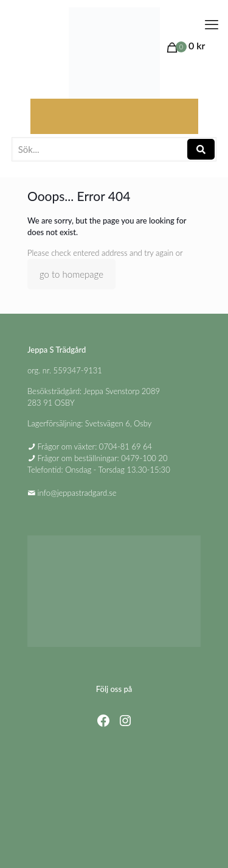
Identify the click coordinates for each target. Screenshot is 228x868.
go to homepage (71, 274)
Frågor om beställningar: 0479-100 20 (103, 458)
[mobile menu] (212, 24)
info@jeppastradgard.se (77, 493)
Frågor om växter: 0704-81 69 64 (95, 446)
